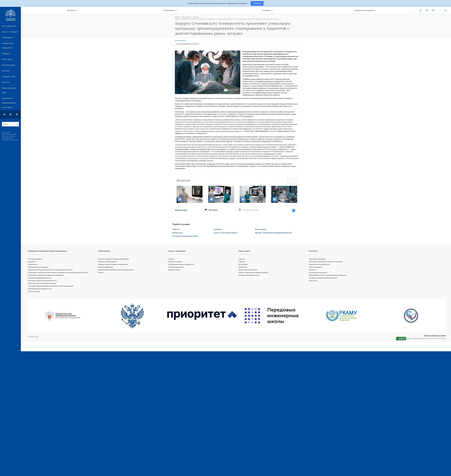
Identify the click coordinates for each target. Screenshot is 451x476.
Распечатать (215, 211)
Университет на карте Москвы (320, 265)
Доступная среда (37, 292)
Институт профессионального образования (116, 260)
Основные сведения (38, 260)
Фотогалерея (262, 230)
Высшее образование (108, 268)
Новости (197, 18)
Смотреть (257, 4)
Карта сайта (314, 281)
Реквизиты (314, 270)
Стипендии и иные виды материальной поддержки (49, 276)
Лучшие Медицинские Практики (189, 44)
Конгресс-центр (9, 66)
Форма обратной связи (9, 91)
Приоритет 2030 (9, 78)
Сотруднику (268, 11)
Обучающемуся (171, 11)
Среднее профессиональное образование (116, 265)
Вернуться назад (183, 211)
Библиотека (179, 233)
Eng (445, 11)
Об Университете (9, 27)
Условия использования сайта (187, 237)
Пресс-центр (7, 60)
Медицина (6, 55)
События (219, 230)
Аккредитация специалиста (8, 47)
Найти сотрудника (316, 268)
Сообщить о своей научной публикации (324, 279)
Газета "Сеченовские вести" (227, 233)
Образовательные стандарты (41, 268)
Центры (103, 273)
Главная (179, 18)
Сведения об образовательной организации (9, 104)
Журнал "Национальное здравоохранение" (275, 233)
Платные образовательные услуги (43, 279)
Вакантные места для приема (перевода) (45, 284)
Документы (35, 262)
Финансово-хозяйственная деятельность (45, 281)
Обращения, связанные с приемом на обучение (327, 262)
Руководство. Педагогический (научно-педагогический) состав (53, 270)
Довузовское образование (110, 262)
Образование (7, 39)
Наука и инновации (10, 33)
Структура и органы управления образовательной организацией (54, 287)
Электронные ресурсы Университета (183, 265)
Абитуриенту (74, 11)
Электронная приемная (318, 260)
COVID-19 (6, 83)
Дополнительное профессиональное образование (118, 270)
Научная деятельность (178, 268)
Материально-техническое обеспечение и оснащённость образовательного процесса (61, 273)
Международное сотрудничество (43, 289)
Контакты (6, 72)
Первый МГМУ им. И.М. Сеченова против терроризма (328, 276)
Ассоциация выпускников (319, 273)
